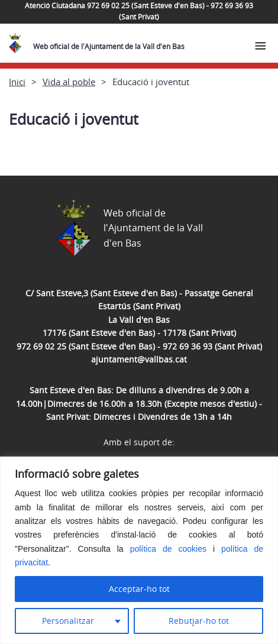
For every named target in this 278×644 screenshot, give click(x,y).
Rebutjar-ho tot (199, 621)
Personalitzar (68, 621)
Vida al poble (69, 82)
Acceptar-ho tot (139, 589)
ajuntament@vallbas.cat (139, 359)
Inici (17, 82)
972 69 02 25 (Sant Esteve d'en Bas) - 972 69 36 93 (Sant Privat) (139, 346)
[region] (139, 550)
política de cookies (168, 549)
